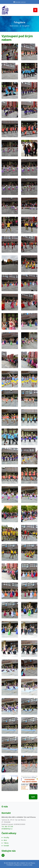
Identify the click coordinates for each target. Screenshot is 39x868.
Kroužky (5, 837)
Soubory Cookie (28, 865)
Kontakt (5, 846)
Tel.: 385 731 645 (7, 826)
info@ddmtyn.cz (7, 829)
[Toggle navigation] (35, 10)
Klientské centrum (20, 2)
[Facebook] (3, 855)
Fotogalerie (26, 26)
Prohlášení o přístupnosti (14, 865)
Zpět (33, 797)
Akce (4, 840)
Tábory (5, 843)
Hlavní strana (14, 26)
